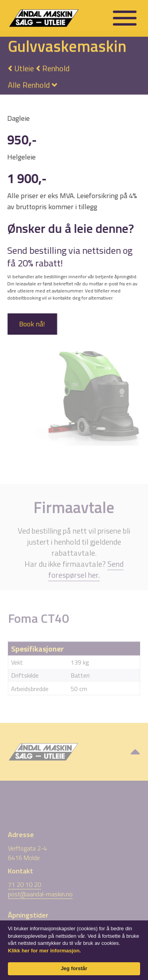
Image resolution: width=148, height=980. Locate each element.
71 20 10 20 (24, 894)
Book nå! (32, 324)
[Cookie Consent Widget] (74, 950)
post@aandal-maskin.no (40, 904)
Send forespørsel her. (86, 579)
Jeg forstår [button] (74, 968)
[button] (125, 17)
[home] (55, 17)
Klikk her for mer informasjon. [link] (44, 951)
